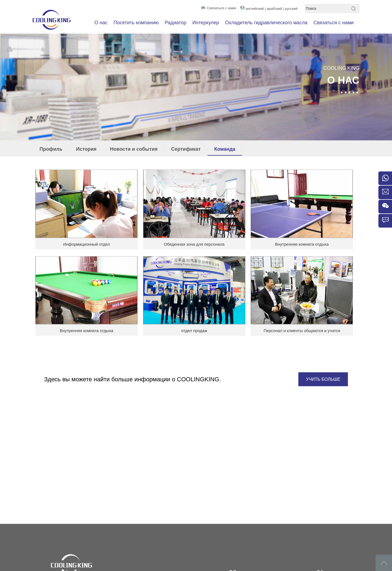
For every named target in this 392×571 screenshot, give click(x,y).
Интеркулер (206, 23)
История (86, 149)
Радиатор (176, 23)
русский (291, 9)
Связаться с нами (221, 8)
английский (255, 9)
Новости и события (134, 149)
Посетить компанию (136, 23)
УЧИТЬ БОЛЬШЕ (323, 379)
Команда (225, 149)
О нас (101, 23)
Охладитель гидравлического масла (266, 23)
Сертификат (186, 149)
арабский (274, 9)
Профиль (51, 149)
